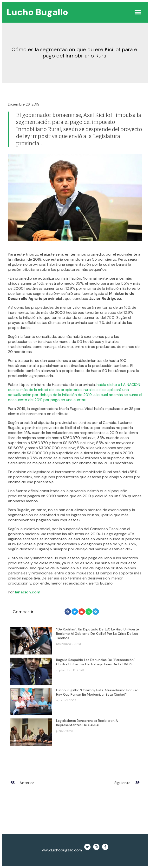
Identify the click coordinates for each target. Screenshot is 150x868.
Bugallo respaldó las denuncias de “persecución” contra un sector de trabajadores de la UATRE (96, 662)
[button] (138, 12)
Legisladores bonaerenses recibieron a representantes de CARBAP (87, 723)
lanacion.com (28, 592)
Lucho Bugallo (37, 12)
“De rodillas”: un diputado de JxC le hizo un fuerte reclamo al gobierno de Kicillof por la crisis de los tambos (98, 634)
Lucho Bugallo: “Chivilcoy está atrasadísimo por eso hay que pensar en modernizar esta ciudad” (97, 692)
